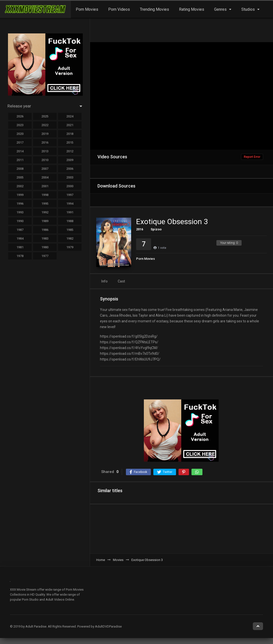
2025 (45, 116)
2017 (20, 142)
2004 (45, 177)
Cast (121, 281)
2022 (45, 125)
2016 (140, 229)
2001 (45, 186)
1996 (20, 204)
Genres (220, 9)
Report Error (252, 157)
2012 (70, 151)
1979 (70, 247)
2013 (45, 151)
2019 (45, 134)
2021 (70, 125)
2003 (70, 177)
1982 (70, 238)
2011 (20, 160)
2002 (20, 186)
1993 (20, 212)
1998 (45, 195)
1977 (45, 256)
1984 (20, 238)
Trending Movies (154, 9)
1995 (45, 204)
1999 (20, 195)
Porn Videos (119, 9)
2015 (70, 142)
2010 (45, 160)
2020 (20, 134)
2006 (70, 169)
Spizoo (156, 229)
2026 (20, 116)
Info (104, 281)
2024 (70, 116)
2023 (20, 125)
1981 (20, 247)
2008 (20, 169)
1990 (20, 221)
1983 (45, 238)
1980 (45, 247)
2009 (70, 160)
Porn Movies (87, 9)
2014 (20, 151)
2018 (70, 134)
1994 (70, 204)
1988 (70, 221)
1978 (20, 256)
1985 (70, 230)
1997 (70, 195)
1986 (45, 230)
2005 (20, 177)
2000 (70, 186)
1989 (45, 221)
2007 (45, 169)
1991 (70, 212)
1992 (45, 212)
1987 (20, 230)
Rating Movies (192, 9)
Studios (248, 9)
